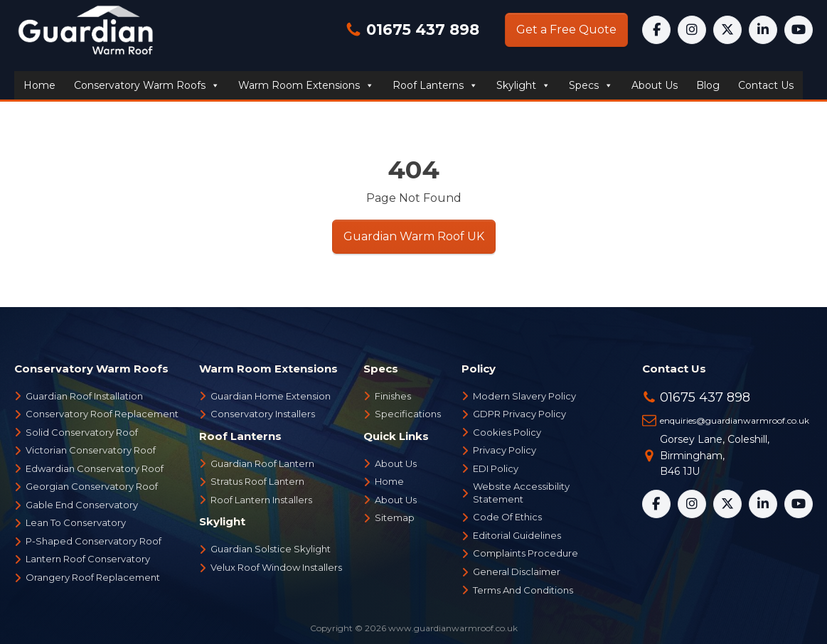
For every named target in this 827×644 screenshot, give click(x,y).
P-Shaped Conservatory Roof (94, 541)
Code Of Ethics (507, 517)
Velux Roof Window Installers (276, 567)
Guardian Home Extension (271, 396)
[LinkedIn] (763, 30)
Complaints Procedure (525, 553)
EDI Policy (496, 468)
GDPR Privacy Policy (519, 414)
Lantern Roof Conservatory (88, 559)
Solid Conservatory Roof (82, 432)
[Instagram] (692, 30)
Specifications (408, 414)
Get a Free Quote (566, 29)
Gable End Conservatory (82, 505)
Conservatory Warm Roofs (147, 85)
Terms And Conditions (523, 590)
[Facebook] (656, 30)
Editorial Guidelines (517, 535)
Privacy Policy (505, 450)
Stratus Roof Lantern (257, 481)
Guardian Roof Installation (84, 396)
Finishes (393, 396)
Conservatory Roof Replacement (102, 414)
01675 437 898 (421, 29)
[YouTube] (799, 30)
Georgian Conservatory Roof (92, 486)
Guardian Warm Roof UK (414, 236)
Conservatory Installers (263, 414)
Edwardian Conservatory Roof (95, 468)
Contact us (766, 85)
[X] (727, 30)
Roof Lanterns (435, 85)
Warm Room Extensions (306, 85)
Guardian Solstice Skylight (271, 549)
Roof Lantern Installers (261, 500)
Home (39, 85)
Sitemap (395, 517)
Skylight (523, 85)
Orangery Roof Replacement (93, 577)
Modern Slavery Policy (524, 396)
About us (655, 85)
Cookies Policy (507, 432)
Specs (591, 85)
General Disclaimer (517, 571)
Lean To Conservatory (76, 522)
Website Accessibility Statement (521, 493)
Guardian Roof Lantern (262, 463)
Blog (708, 85)
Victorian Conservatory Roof (91, 450)
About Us (396, 463)
